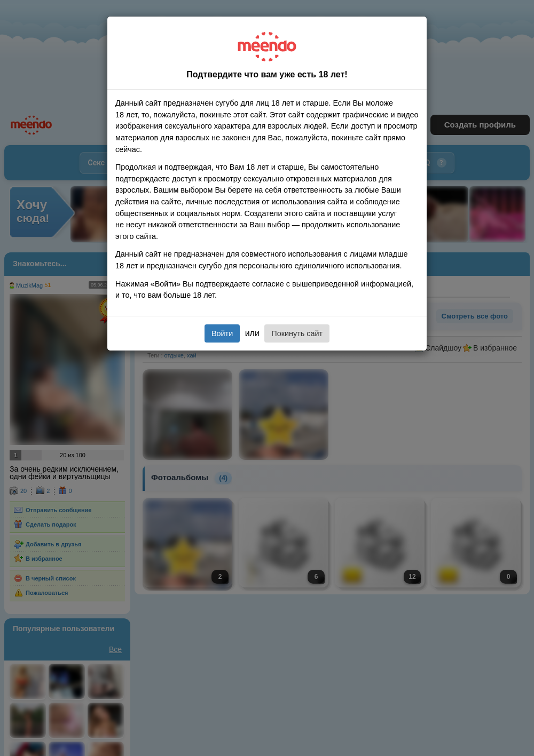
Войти (222, 333)
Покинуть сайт (297, 333)
